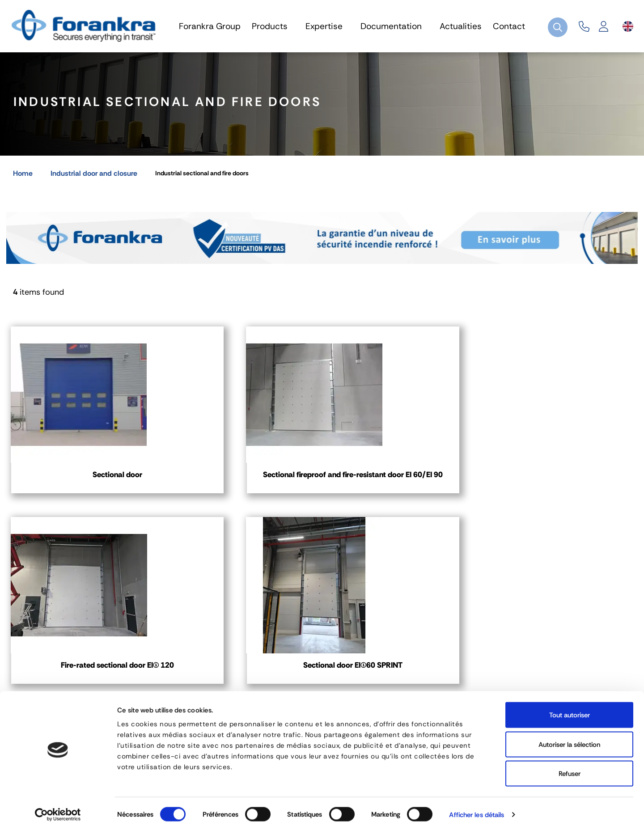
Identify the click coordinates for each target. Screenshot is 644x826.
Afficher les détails (477, 809)
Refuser (570, 767)
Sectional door (80, 478)
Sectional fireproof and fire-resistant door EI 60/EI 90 (241, 483)
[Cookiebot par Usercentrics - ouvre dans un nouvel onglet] (58, 809)
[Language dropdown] (628, 26)
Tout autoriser (570, 709)
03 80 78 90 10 (274, 666)
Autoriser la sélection (569, 738)
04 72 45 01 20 (55, 666)
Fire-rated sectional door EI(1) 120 (403, 483)
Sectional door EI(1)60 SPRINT (564, 478)
